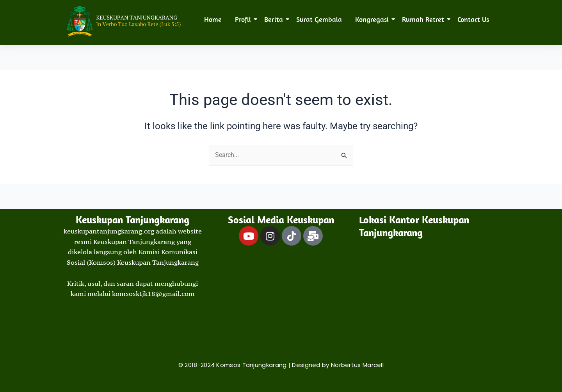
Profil (244, 19)
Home (213, 19)
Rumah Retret (424, 19)
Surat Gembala (319, 19)
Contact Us (473, 19)
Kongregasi (373, 19)
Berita (275, 19)
